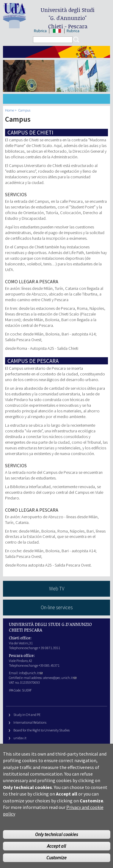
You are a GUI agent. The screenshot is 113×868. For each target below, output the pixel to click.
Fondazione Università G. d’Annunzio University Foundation (56, 746)
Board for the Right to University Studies (41, 730)
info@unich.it (31, 673)
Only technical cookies (56, 841)
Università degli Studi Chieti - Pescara (68, 18)
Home (10, 110)
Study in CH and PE (27, 715)
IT (57, 31)
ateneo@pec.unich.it (60, 678)
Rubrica (40, 31)
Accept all (56, 853)
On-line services (57, 607)
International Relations (30, 722)
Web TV (57, 589)
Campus (24, 110)
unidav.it (20, 738)
